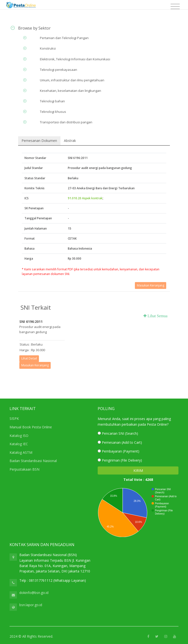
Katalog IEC (19, 444)
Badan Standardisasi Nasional (33, 461)
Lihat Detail (29, 358)
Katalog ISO (19, 436)
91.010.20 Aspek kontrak (85, 198)
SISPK (14, 418)
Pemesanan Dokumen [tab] (39, 141)
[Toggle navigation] (175, 7)
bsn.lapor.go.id (31, 605)
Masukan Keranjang (151, 285)
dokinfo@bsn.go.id (34, 593)
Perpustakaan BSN (24, 469)
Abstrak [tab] (70, 141)
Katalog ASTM (21, 452)
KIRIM (138, 470)
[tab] (94, 28)
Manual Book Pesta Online (31, 427)
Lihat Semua (157, 316)
